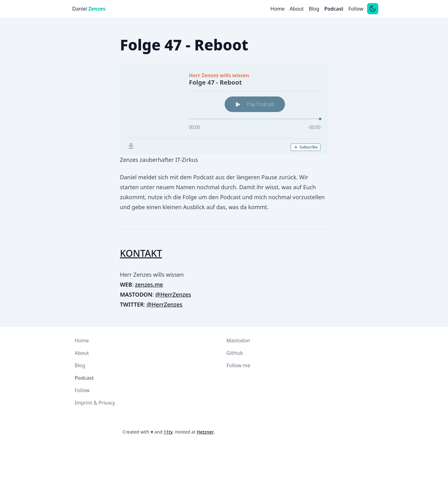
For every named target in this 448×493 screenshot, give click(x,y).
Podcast (334, 9)
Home (278, 9)
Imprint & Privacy (95, 403)
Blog (314, 9)
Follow (356, 9)
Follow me (238, 365)
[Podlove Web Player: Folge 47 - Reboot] (224, 110)
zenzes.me (149, 284)
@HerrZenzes (173, 294)
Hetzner (205, 432)
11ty (168, 432)
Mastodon (238, 340)
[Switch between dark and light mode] (373, 9)
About (297, 9)
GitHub (235, 353)
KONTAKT (141, 253)
